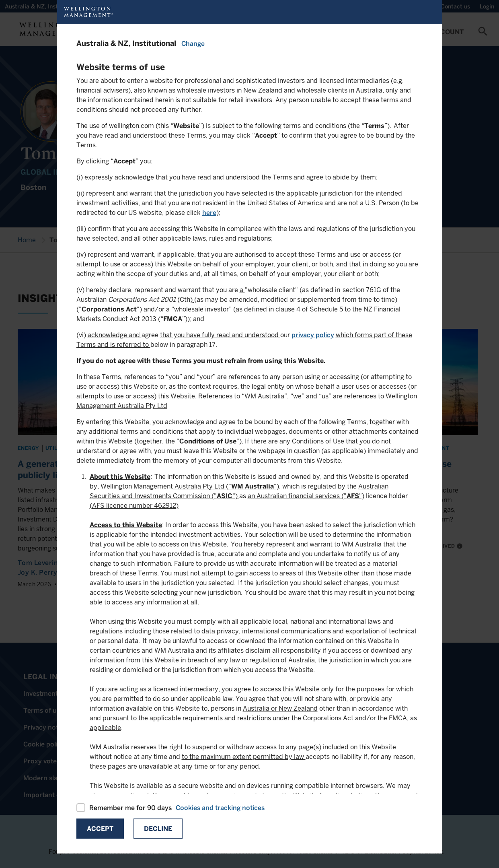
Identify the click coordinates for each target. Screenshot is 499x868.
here (209, 213)
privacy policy (313, 335)
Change (193, 44)
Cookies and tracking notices (220, 808)
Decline (158, 829)
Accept (100, 829)
